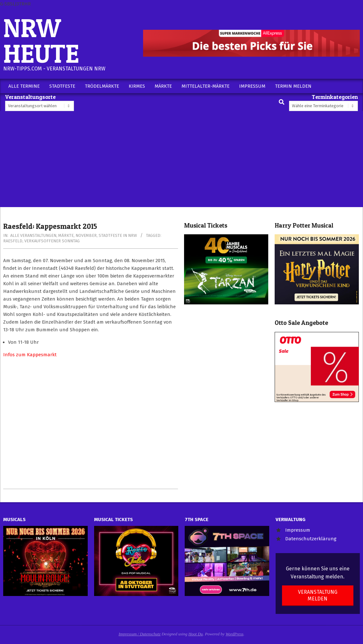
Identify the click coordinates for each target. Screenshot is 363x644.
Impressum (298, 530)
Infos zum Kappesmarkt (30, 355)
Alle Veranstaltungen (33, 235)
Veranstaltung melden (318, 595)
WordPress (235, 634)
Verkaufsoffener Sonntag (52, 241)
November (86, 235)
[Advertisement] (181, 159)
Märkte (66, 235)
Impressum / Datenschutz (140, 634)
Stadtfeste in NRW (118, 235)
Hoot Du (195, 634)
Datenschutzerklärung (311, 539)
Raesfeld (13, 241)
